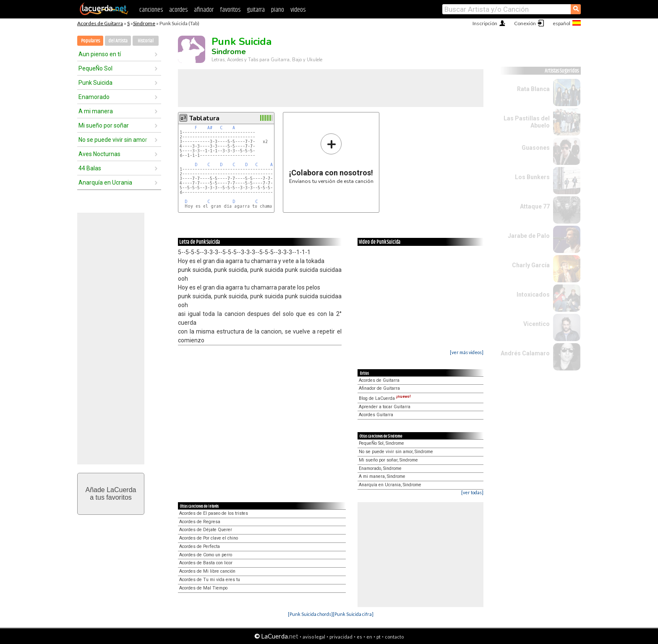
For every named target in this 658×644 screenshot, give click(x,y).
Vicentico (537, 324)
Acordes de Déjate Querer (206, 530)
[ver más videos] (467, 352)
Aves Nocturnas (99, 154)
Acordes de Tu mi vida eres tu (210, 580)
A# (210, 128)
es (359, 637)
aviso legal (314, 637)
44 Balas (90, 168)
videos (298, 10)
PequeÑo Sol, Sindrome (381, 443)
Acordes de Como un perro (206, 555)
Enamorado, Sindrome (380, 468)
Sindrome (144, 23)
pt (379, 637)
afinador (204, 10)
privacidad (341, 637)
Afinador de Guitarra (379, 388)
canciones (151, 10)
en (369, 637)
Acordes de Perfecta (200, 546)
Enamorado (94, 97)
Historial (146, 41)
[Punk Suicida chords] (310, 614)
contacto (394, 637)
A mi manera (96, 111)
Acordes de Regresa (200, 522)
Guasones (536, 148)
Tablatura (204, 118)
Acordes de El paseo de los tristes (214, 513)
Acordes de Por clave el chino (209, 538)
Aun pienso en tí (100, 54)
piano (278, 10)
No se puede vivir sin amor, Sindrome (396, 452)
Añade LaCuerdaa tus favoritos (111, 494)
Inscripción (485, 23)
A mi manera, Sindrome (382, 476)
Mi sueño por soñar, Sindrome (388, 460)
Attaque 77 (535, 206)
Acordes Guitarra (376, 415)
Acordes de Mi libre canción (207, 571)
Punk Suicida (95, 83)
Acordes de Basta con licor (206, 563)
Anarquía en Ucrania (105, 183)
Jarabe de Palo (529, 236)
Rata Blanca (533, 89)
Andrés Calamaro (525, 353)
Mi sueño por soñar (104, 125)
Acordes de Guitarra (100, 23)
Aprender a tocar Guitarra (385, 407)
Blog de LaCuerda (385, 398)
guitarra (256, 10)
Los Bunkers (532, 177)
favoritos (230, 10)
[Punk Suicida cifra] (353, 614)
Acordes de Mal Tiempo (203, 588)
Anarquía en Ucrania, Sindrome (390, 485)
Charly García (531, 265)
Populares (90, 41)
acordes (178, 10)
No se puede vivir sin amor (113, 140)
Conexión (525, 23)
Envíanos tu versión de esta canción (331, 158)
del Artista (118, 41)
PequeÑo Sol (95, 68)
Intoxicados (533, 295)
